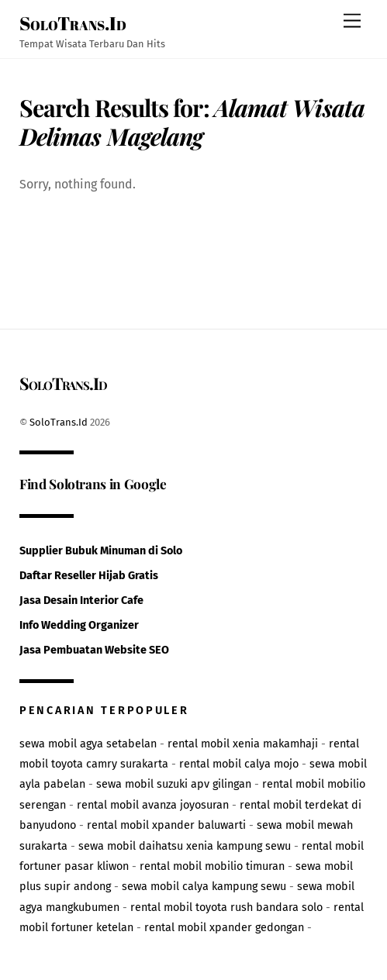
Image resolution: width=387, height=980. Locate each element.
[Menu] (352, 21)
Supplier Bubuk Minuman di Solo (101, 551)
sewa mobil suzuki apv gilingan (174, 784)
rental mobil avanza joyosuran (153, 805)
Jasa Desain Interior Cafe (81, 600)
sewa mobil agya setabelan (88, 744)
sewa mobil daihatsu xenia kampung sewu (185, 846)
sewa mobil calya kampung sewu (204, 887)
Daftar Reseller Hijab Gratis (89, 576)
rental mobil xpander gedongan (224, 928)
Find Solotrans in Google (93, 483)
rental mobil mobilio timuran (212, 866)
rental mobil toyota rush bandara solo (226, 908)
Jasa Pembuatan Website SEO (94, 650)
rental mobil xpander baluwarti (166, 825)
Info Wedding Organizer (79, 625)
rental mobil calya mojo (239, 764)
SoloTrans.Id (59, 422)
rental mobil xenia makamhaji (243, 744)
